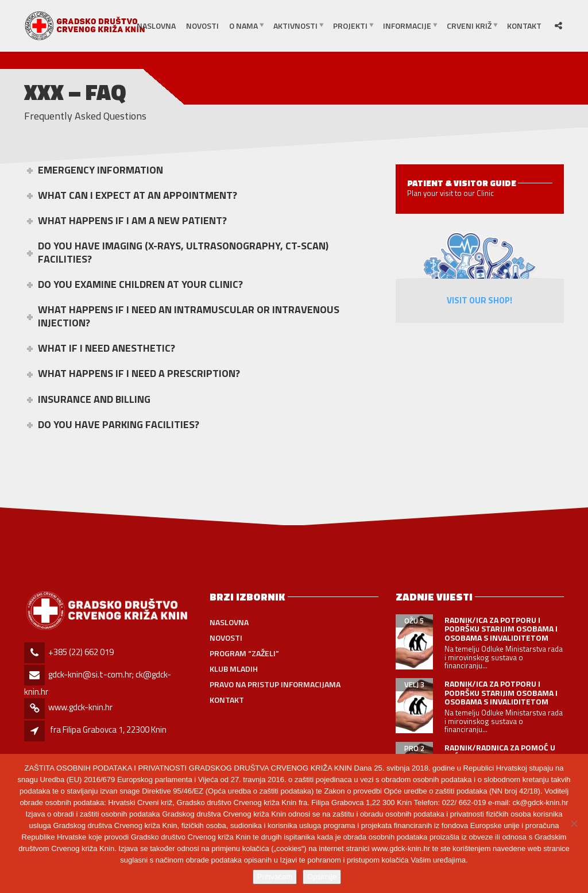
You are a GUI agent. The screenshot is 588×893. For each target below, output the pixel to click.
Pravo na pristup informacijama (275, 684)
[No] (574, 823)
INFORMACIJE (407, 26)
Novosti (202, 26)
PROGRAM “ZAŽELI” (244, 653)
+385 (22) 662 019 (81, 652)
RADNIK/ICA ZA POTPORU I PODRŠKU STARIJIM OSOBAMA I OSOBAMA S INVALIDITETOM (501, 629)
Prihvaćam (275, 877)
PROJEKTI (350, 26)
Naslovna (156, 26)
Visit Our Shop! (479, 300)
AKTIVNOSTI (295, 26)
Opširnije (322, 877)
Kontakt (524, 26)
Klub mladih (234, 669)
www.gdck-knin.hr (80, 707)
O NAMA (243, 26)
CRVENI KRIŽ (469, 26)
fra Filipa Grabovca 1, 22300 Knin (108, 730)
